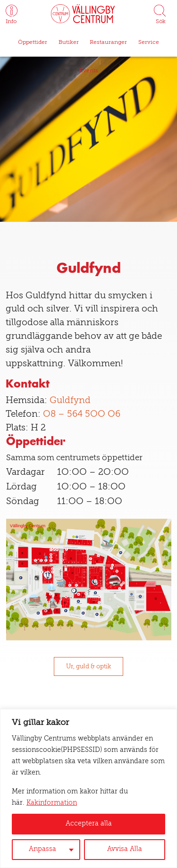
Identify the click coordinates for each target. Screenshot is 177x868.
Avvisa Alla (125, 849)
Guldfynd (70, 401)
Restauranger (108, 42)
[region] (88, 788)
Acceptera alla (89, 824)
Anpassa (42, 849)
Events (89, 71)
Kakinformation (52, 803)
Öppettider (33, 42)
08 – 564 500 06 (82, 415)
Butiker (69, 42)
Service (149, 42)
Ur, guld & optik (88, 667)
